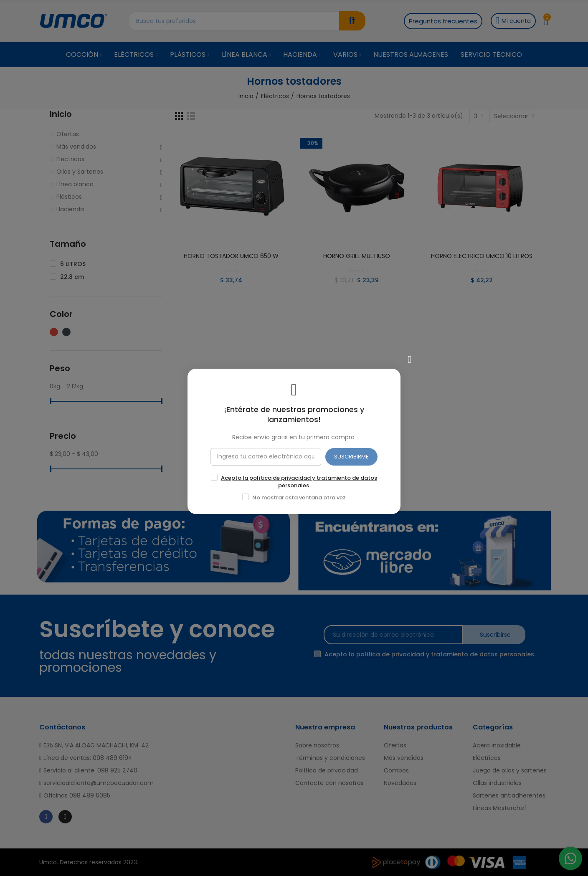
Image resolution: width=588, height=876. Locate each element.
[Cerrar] (410, 356)
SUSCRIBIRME (351, 453)
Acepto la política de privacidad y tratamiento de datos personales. (299, 478)
